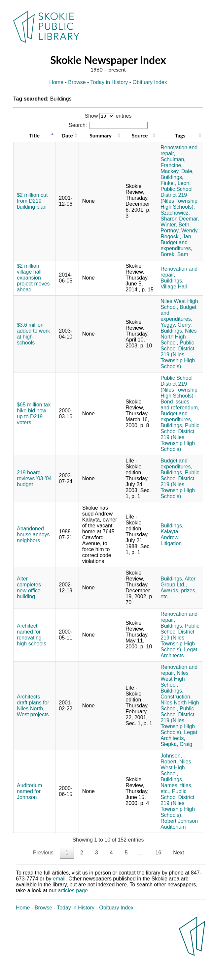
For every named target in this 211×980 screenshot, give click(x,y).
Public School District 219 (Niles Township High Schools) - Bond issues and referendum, (180, 393)
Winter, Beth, (176, 225)
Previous (43, 853)
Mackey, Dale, (177, 171)
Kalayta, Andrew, (170, 535)
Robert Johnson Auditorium (179, 824)
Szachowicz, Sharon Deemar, (180, 216)
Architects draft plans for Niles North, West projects (33, 706)
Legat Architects (179, 653)
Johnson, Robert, (171, 759)
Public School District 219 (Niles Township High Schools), (179, 198)
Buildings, (172, 177)
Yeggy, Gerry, (176, 325)
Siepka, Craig (176, 744)
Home (56, 82)
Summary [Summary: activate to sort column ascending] (101, 135)
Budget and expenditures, (176, 245)
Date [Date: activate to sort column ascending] (67, 135)
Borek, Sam (174, 254)
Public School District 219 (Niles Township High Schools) (178, 355)
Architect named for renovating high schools (32, 635)
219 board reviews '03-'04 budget (34, 478)
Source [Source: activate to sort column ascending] (140, 135)
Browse (77, 82)
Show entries (108, 116)
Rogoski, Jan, (176, 237)
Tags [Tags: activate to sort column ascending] (180, 135)
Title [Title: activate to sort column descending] (34, 135)
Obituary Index (150, 82)
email (59, 879)
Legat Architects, (179, 735)
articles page (73, 891)
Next (178, 853)
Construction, (176, 697)
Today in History (109, 82)
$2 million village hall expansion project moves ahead (33, 278)
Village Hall (174, 287)
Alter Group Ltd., (178, 582)
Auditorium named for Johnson (29, 791)
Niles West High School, (174, 679)
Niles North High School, (178, 337)
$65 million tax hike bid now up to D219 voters (34, 414)
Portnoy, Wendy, (180, 231)
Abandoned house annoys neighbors (33, 535)
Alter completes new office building (29, 588)
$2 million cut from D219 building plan (32, 201)
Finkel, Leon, (176, 183)
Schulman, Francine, (173, 162)
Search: (108, 125)
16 (158, 853)
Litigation (171, 543)
